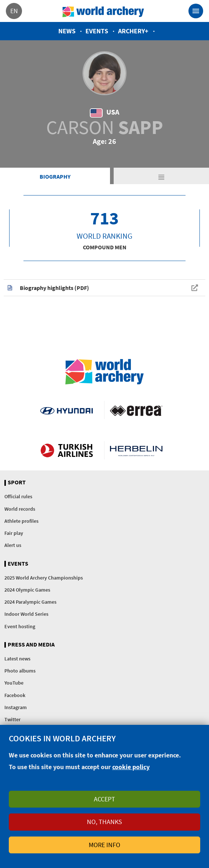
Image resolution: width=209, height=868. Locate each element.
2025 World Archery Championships (44, 578)
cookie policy (131, 767)
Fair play (14, 533)
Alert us (13, 545)
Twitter (12, 719)
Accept (104, 799)
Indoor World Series (26, 614)
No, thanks (104, 822)
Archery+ (133, 31)
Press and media (31, 645)
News (67, 31)
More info (104, 845)
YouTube (14, 683)
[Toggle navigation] (196, 11)
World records (20, 509)
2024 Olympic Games (27, 590)
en (14, 11)
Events (97, 31)
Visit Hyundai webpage (67, 410)
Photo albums (20, 671)
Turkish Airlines (67, 450)
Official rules (18, 496)
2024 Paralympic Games (30, 602)
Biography (55, 176)
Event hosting (20, 626)
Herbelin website (136, 450)
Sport (17, 483)
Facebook (15, 695)
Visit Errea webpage (136, 410)
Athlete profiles (21, 521)
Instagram (16, 707)
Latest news (17, 659)
